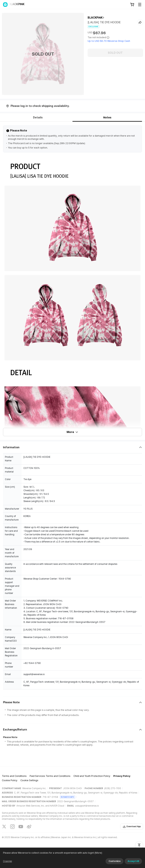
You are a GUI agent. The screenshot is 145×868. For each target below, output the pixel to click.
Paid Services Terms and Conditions (50, 776)
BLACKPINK (95, 18)
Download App (132, 827)
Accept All (133, 861)
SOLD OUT (115, 53)
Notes (107, 117)
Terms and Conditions (14, 776)
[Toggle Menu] (140, 5)
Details (38, 117)
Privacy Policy (122, 776)
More (72, 432)
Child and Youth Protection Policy (92, 776)
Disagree (7, 861)
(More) (98, 853)
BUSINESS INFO (67, 797)
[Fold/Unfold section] (72, 447)
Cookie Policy (10, 780)
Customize (115, 861)
